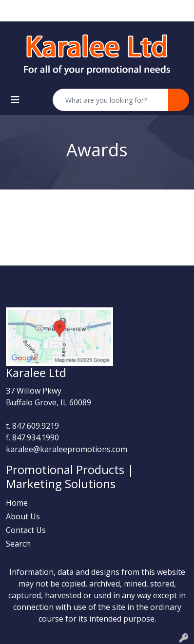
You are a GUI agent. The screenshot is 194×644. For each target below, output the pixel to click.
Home (17, 503)
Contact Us (26, 530)
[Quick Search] (111, 100)
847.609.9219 (36, 426)
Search (18, 544)
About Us (23, 516)
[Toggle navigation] (15, 100)
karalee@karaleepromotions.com (67, 449)
